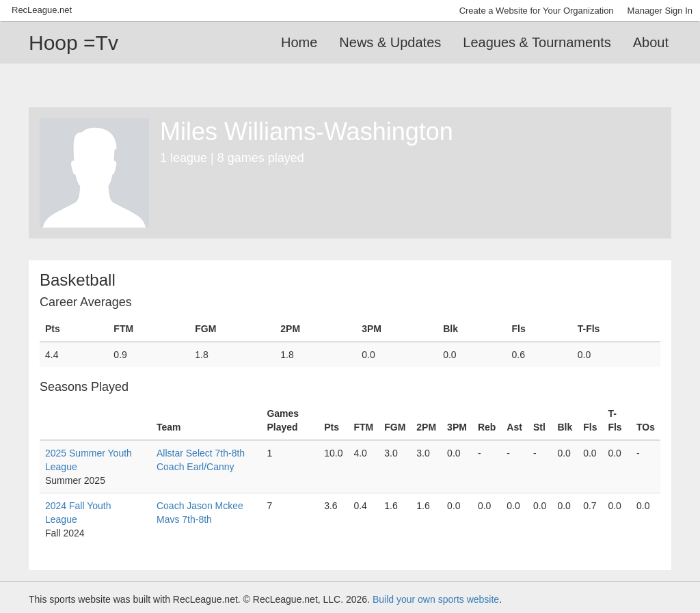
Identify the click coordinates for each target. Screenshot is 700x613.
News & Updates (390, 42)
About (651, 42)
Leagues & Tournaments (537, 42)
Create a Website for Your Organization (537, 11)
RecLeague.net (42, 10)
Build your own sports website (436, 599)
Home (299, 42)
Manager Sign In (660, 11)
